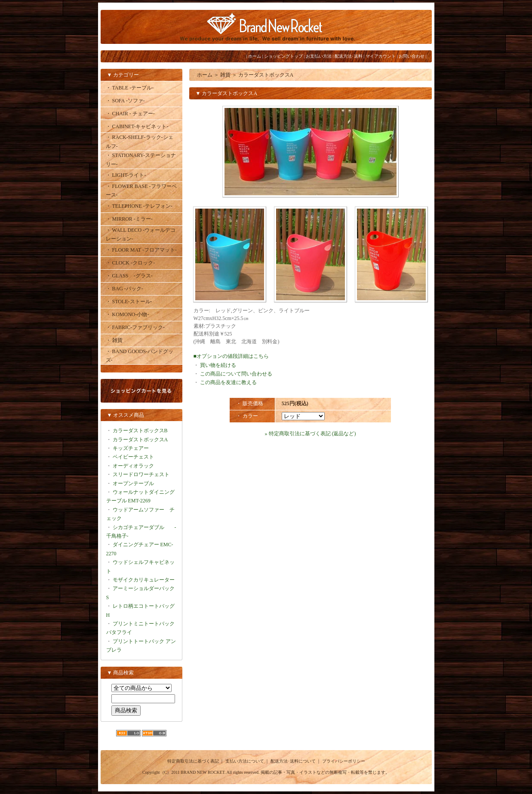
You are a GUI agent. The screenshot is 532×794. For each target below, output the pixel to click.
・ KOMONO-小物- (128, 314)
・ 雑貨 (114, 340)
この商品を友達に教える (228, 382)
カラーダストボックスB (140, 431)
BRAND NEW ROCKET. (203, 772)
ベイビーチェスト (133, 457)
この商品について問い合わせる (236, 374)
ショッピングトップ (283, 56)
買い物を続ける (218, 365)
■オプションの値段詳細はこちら (231, 356)
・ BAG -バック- (125, 289)
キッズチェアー (131, 448)
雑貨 (225, 75)
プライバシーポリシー (344, 761)
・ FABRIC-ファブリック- (135, 327)
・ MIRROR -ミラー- (129, 219)
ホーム (255, 56)
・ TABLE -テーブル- (130, 88)
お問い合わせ (412, 56)
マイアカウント (381, 56)
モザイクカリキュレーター (144, 580)
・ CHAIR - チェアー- (130, 114)
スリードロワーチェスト (141, 474)
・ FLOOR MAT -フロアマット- (141, 250)
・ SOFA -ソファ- (125, 101)
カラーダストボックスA (140, 440)
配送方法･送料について (293, 761)
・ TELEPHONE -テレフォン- (139, 206)
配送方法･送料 (349, 56)
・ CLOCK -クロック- (131, 263)
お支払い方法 (319, 56)
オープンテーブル (133, 483)
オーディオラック (133, 466)
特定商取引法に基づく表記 (193, 761)
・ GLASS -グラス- (129, 276)
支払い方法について (245, 761)
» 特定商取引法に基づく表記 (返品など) (311, 434)
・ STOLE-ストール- (129, 302)
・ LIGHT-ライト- (126, 175)
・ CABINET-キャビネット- (137, 126)
